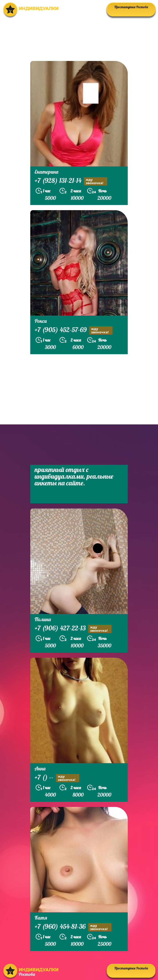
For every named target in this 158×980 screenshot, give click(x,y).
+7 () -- (57, 778)
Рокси (41, 321)
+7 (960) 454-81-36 (73, 927)
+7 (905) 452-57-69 (74, 330)
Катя (41, 918)
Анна (40, 768)
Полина (43, 619)
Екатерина (46, 172)
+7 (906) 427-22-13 (73, 629)
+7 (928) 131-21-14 (71, 181)
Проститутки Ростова (131, 7)
